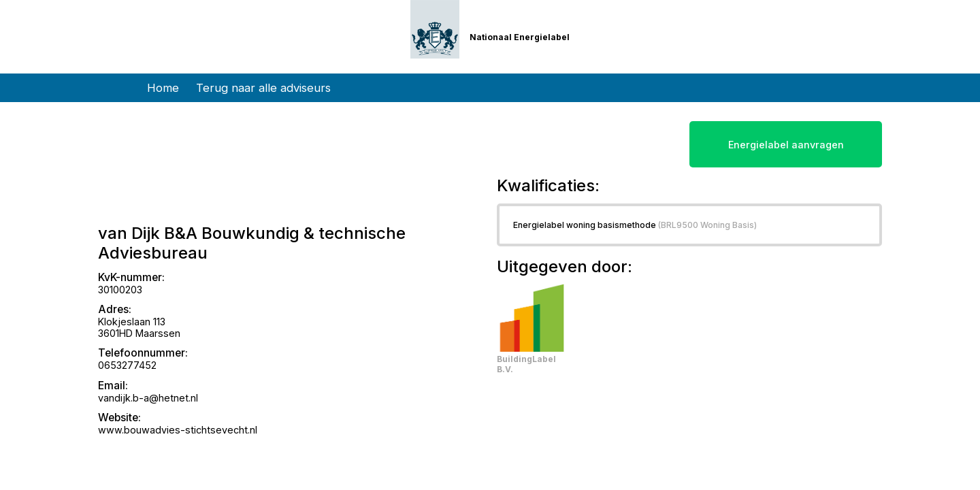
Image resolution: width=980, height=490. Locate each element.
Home (163, 88)
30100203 (120, 290)
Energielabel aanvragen (786, 145)
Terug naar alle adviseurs (263, 88)
